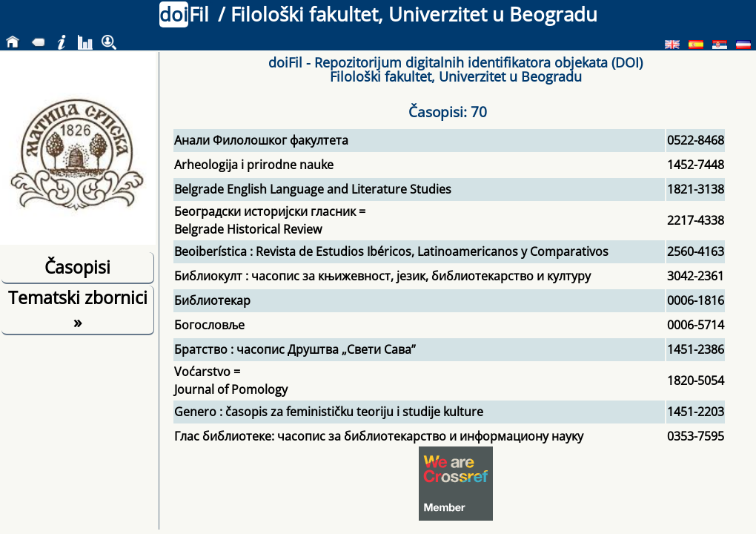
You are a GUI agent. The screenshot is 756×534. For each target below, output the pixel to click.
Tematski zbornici (78, 309)
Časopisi (77, 267)
